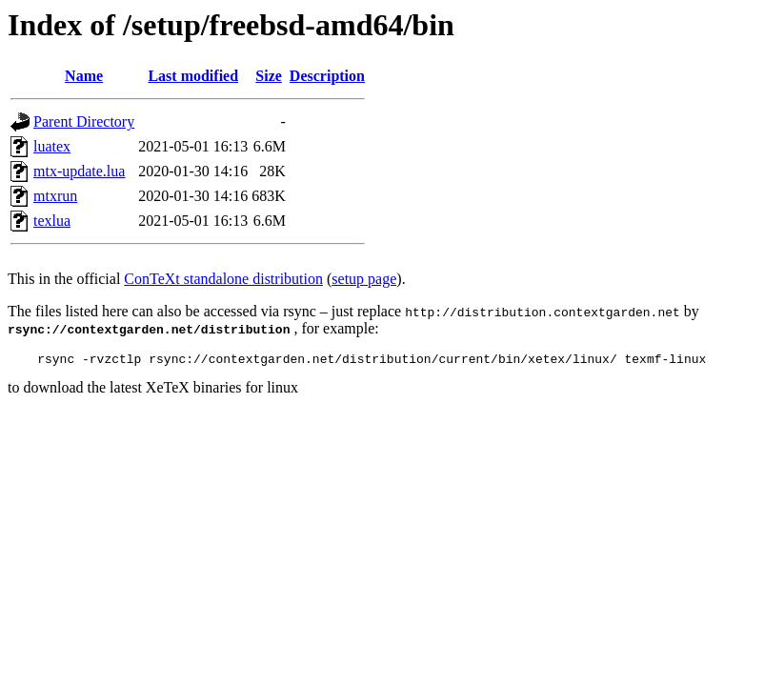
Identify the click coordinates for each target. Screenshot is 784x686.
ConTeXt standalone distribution (223, 279)
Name (84, 76)
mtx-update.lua (79, 171)
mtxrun (55, 196)
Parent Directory (84, 121)
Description (327, 76)
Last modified (193, 76)
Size (269, 76)
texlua (52, 221)
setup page (364, 279)
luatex (52, 146)
